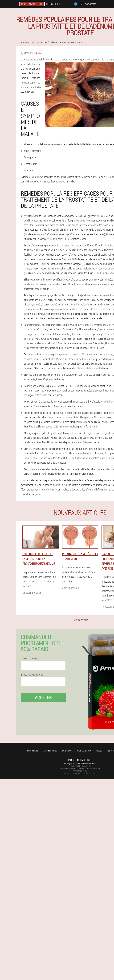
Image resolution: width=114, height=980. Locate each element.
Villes (99, 751)
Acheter (43, 697)
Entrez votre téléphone (32, 675)
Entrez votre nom (29, 658)
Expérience (67, 751)
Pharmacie (33, 751)
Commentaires (50, 751)
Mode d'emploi (84, 751)
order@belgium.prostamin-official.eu (80, 763)
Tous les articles (80, 620)
